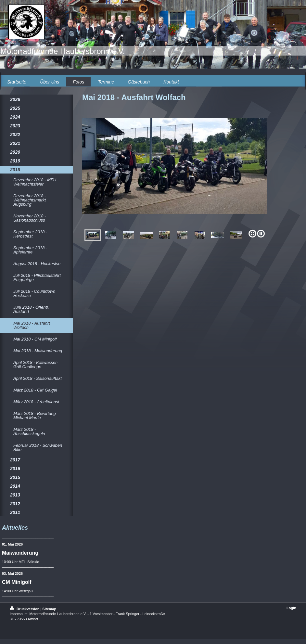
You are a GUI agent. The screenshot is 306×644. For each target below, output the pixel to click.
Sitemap (49, 609)
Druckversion (25, 609)
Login (291, 608)
